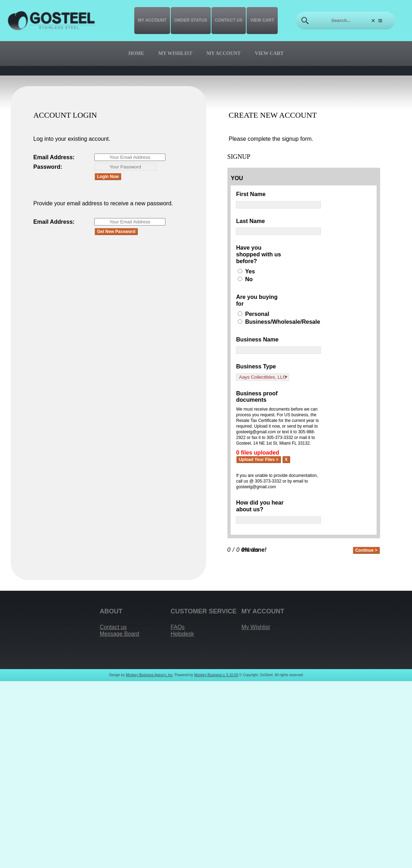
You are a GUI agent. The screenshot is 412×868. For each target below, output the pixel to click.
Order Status (191, 20)
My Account (152, 20)
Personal (257, 314)
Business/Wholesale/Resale (283, 322)
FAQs (178, 628)
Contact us (229, 20)
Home (136, 53)
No (249, 279)
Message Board (120, 634)
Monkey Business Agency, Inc (149, 675)
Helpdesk (183, 634)
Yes (250, 271)
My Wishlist (175, 53)
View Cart (262, 20)
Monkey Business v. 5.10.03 (216, 675)
